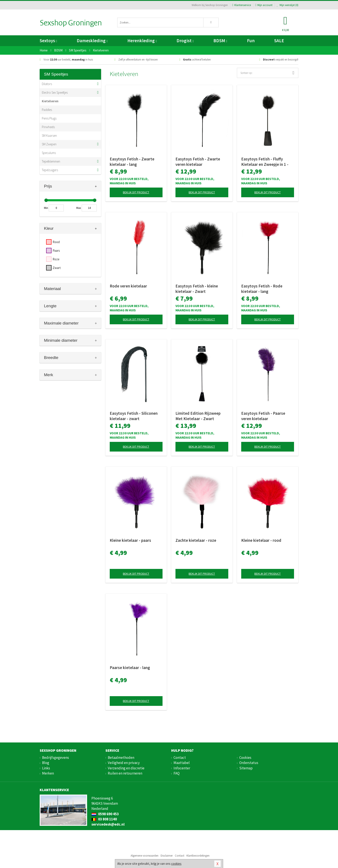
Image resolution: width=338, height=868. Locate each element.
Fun (251, 41)
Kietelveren (50, 101)
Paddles (47, 110)
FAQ (177, 773)
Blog (46, 763)
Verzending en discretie (126, 768)
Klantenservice (242, 5)
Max (79, 208)
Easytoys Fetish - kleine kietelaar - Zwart (197, 289)
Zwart (57, 268)
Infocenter (182, 768)
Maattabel (182, 763)
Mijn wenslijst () (288, 5)
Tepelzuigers (50, 170)
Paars (56, 251)
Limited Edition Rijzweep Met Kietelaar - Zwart (198, 416)
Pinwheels (48, 127)
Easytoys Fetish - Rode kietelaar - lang (262, 289)
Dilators (47, 84)
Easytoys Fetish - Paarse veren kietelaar (263, 416)
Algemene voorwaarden (145, 856)
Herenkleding (142, 41)
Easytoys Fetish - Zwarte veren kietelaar (198, 162)
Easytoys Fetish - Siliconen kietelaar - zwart (134, 416)
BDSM (220, 41)
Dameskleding (92, 41)
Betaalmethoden (121, 758)
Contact (180, 758)
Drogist (185, 41)
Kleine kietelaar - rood (261, 540)
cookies (176, 864)
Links (46, 768)
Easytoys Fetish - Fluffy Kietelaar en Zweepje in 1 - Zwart (265, 162)
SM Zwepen (49, 144)
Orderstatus (249, 763)
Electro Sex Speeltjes (55, 92)
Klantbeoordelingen (198, 856)
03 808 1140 (104, 819)
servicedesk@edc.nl (108, 824)
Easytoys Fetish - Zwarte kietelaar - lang (132, 162)
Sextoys (48, 41)
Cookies (245, 758)
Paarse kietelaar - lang (130, 668)
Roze (56, 259)
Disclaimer (167, 856)
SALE (279, 41)
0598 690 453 (105, 814)
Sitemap (246, 768)
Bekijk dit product (136, 192)
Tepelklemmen (51, 161)
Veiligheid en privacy (124, 763)
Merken (48, 773)
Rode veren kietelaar (128, 286)
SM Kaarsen (49, 136)
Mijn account (264, 5)
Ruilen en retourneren (125, 773)
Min (46, 208)
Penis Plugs (49, 118)
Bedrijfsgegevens (56, 758)
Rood (56, 242)
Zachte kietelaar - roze (196, 540)
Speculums (49, 153)
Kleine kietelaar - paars (130, 540)
